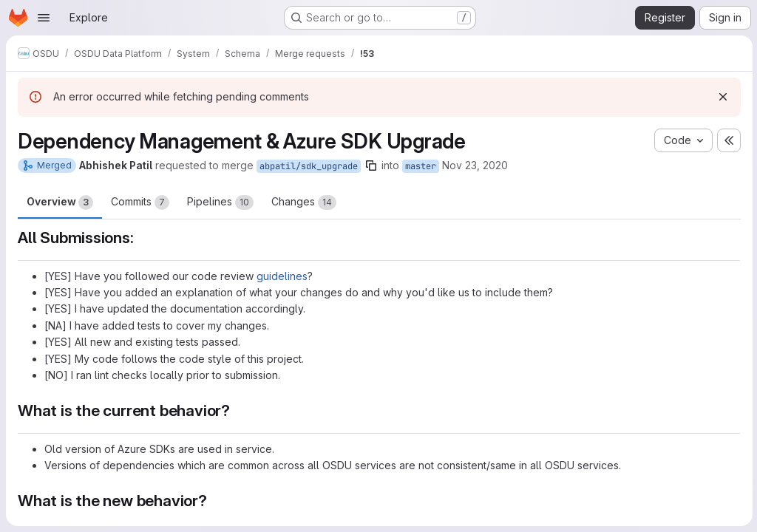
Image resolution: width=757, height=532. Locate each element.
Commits (140, 202)
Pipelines (220, 202)
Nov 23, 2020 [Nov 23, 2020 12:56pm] (475, 165)
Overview (60, 202)
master (421, 166)
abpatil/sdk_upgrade (309, 166)
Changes (304, 202)
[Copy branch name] (371, 166)
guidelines (282, 276)
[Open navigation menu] (44, 18)
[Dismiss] (722, 97)
